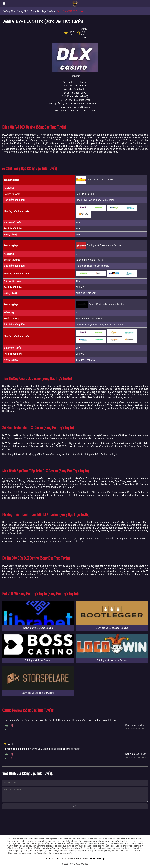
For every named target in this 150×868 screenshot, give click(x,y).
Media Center (89, 859)
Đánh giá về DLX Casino (70, 11)
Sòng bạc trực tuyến (42, 11)
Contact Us (61, 859)
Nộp (75, 806)
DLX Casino (80, 89)
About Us (50, 859)
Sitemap (101, 859)
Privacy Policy (74, 859)
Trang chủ (23, 11)
